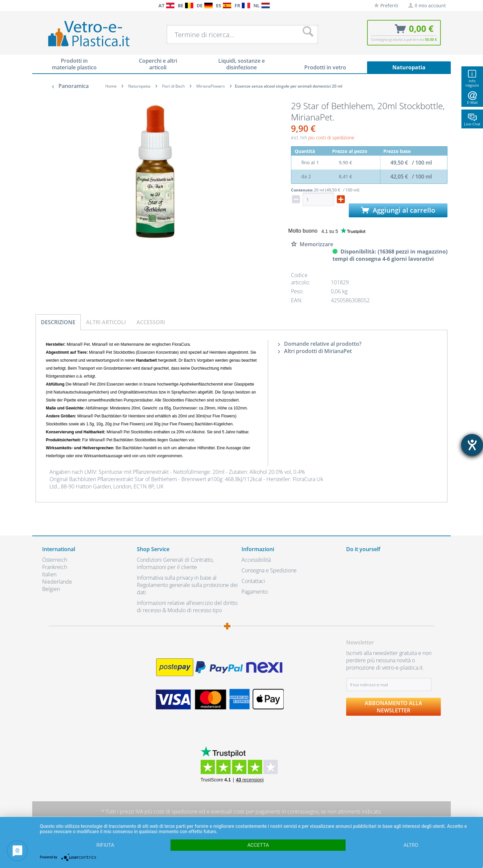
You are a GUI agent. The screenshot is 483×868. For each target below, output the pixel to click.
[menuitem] (46, 5)
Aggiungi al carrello (398, 210)
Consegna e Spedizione (269, 570)
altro (411, 845)
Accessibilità (256, 560)
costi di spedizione (176, 812)
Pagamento (255, 592)
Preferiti (386, 5)
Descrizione (58, 322)
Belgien (51, 589)
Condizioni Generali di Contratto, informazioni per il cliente (175, 563)
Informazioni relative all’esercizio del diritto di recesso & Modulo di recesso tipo (187, 607)
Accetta (258, 845)
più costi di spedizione (331, 138)
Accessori (151, 322)
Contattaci (253, 581)
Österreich (55, 560)
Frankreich (55, 567)
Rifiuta (105, 845)
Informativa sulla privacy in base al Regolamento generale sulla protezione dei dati (187, 585)
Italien (49, 574)
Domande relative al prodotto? (320, 344)
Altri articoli (106, 322)
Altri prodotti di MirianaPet (315, 351)
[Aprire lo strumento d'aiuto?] (472, 445)
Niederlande (57, 582)
